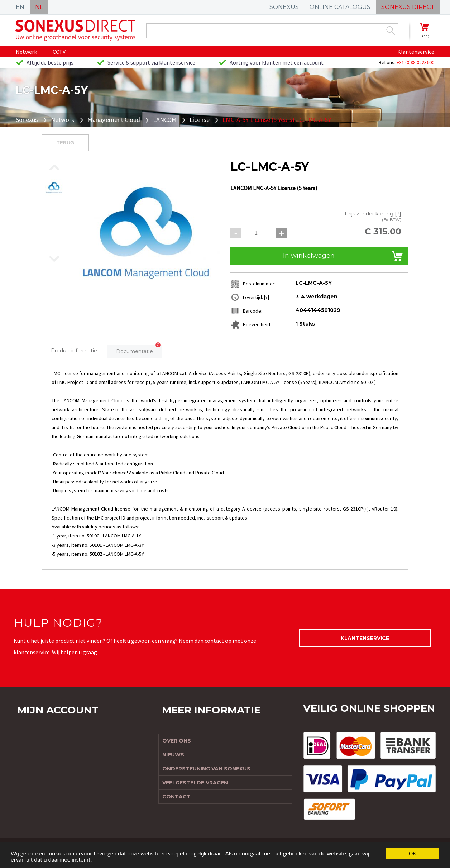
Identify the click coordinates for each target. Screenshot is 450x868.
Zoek (391, 30)
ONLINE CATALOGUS (340, 7)
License (200, 120)
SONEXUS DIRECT (408, 7)
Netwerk (26, 52)
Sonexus (28, 120)
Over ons (177, 741)
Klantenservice (416, 52)
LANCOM (165, 120)
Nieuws (173, 755)
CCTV (59, 52)
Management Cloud (114, 120)
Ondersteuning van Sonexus (206, 769)
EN (20, 7)
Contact (176, 797)
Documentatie (135, 351)
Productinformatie (74, 351)
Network (63, 120)
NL (39, 7)
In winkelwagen (309, 256)
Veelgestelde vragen (195, 783)
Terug (65, 143)
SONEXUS (284, 7)
